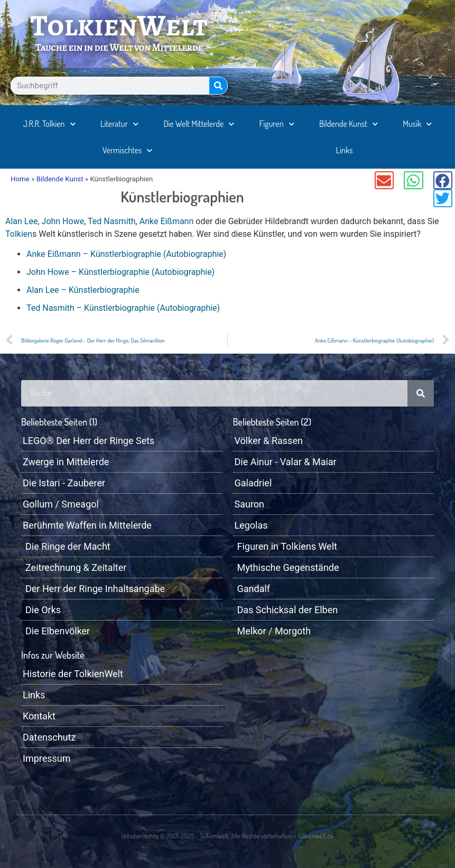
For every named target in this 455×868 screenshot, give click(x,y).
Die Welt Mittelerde (199, 124)
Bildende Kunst (349, 124)
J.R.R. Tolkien (49, 124)
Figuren (277, 124)
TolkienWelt (119, 25)
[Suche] (218, 86)
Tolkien (19, 234)
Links (345, 150)
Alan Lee (21, 221)
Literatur (119, 124)
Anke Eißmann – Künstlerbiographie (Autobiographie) (126, 254)
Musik (417, 124)
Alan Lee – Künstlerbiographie (83, 290)
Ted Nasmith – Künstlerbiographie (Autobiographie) (123, 308)
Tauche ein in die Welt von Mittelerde (119, 47)
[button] (384, 180)
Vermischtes (128, 150)
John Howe (63, 221)
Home (20, 179)
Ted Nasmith (112, 221)
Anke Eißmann (167, 221)
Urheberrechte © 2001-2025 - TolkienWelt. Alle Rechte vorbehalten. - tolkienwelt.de (227, 836)
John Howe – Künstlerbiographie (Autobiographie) (120, 272)
